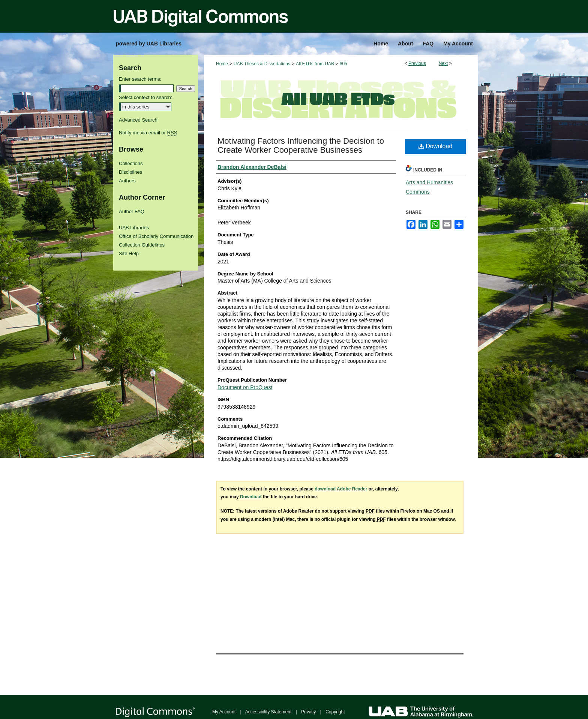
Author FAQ (132, 211)
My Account (224, 712)
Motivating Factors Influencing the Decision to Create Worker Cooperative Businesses (301, 145)
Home (222, 64)
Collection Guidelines (142, 245)
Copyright (335, 712)
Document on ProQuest (245, 387)
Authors (127, 181)
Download (436, 146)
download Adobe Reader (341, 489)
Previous (417, 63)
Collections (131, 163)
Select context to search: (145, 97)
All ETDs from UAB (315, 64)
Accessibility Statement (268, 712)
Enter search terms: (140, 79)
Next (443, 63)
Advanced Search (138, 120)
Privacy (308, 712)
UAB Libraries (134, 228)
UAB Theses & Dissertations (262, 64)
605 (343, 64)
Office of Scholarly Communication (156, 236)
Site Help (129, 253)
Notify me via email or (148, 133)
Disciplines (130, 172)
